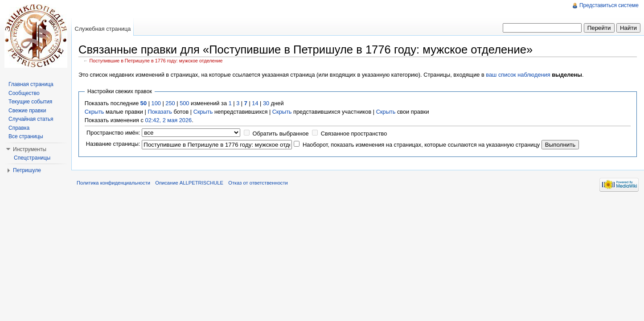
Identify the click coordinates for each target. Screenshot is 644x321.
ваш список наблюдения (518, 75)
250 (170, 103)
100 (156, 103)
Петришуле (27, 170)
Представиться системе (609, 5)
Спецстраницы (32, 158)
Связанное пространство (354, 134)
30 (266, 103)
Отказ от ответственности (258, 183)
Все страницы (26, 136)
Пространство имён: (113, 133)
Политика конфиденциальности (113, 183)
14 (255, 103)
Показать (160, 112)
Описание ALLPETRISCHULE (189, 183)
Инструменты (30, 149)
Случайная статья (31, 119)
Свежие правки (27, 111)
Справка (19, 128)
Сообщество (24, 93)
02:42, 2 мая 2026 (169, 120)
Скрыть (94, 112)
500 (184, 103)
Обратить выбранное (280, 134)
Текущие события (30, 102)
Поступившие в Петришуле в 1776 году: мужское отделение (156, 61)
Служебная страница (103, 29)
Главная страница (31, 84)
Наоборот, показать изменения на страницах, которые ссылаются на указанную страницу (421, 145)
